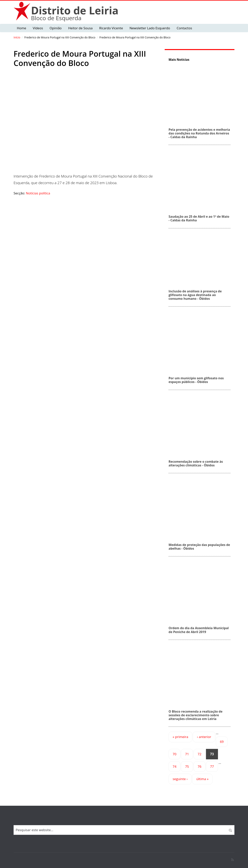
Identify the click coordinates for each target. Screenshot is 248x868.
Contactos (184, 28)
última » (202, 779)
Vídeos (38, 28)
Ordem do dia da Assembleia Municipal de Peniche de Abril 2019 (199, 630)
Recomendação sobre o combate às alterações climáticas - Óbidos (196, 463)
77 (212, 766)
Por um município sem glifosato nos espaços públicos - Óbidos (196, 380)
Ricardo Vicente (111, 28)
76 (199, 766)
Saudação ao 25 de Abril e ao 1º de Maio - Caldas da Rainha (199, 218)
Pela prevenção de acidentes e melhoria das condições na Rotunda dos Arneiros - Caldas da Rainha (199, 133)
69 (222, 742)
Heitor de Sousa (80, 28)
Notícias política (38, 193)
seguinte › (180, 779)
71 (187, 754)
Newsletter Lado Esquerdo (150, 28)
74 (174, 766)
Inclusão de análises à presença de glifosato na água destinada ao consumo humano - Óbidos (195, 295)
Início (17, 37)
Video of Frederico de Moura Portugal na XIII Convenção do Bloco (86, 125)
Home (22, 28)
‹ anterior (204, 737)
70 (174, 754)
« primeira (180, 737)
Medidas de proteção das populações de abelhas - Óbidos (199, 547)
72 (199, 754)
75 (187, 766)
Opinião (56, 28)
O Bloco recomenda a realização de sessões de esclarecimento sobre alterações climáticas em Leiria (195, 715)
